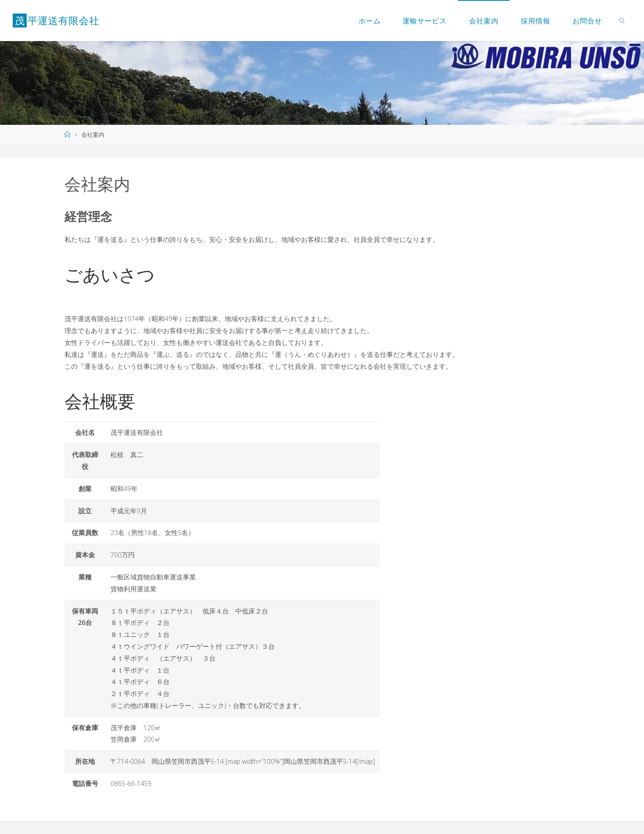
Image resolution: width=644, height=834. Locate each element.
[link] (622, 21)
